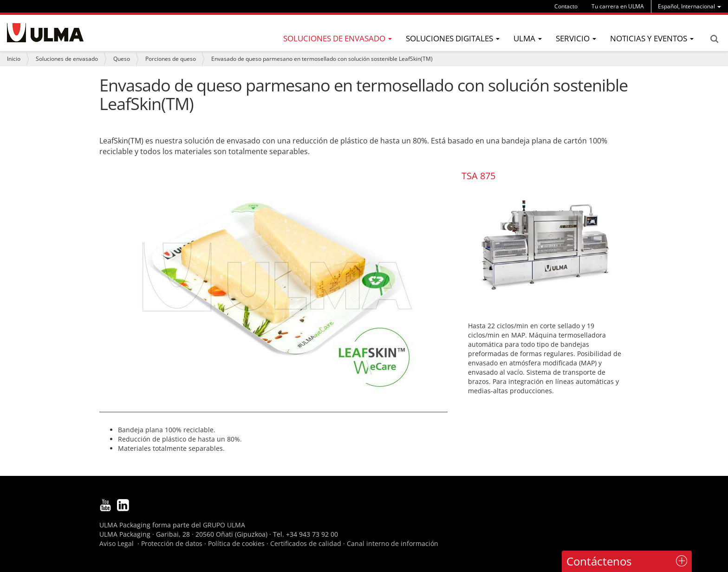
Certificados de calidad (306, 543)
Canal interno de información (393, 543)
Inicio (14, 59)
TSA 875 (478, 176)
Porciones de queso (171, 59)
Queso (122, 59)
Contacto (566, 6)
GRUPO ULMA (224, 525)
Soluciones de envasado (67, 59)
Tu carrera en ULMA (618, 6)
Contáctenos (599, 561)
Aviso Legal (117, 543)
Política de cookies (236, 543)
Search (714, 39)
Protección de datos (172, 543)
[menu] (689, 6)
